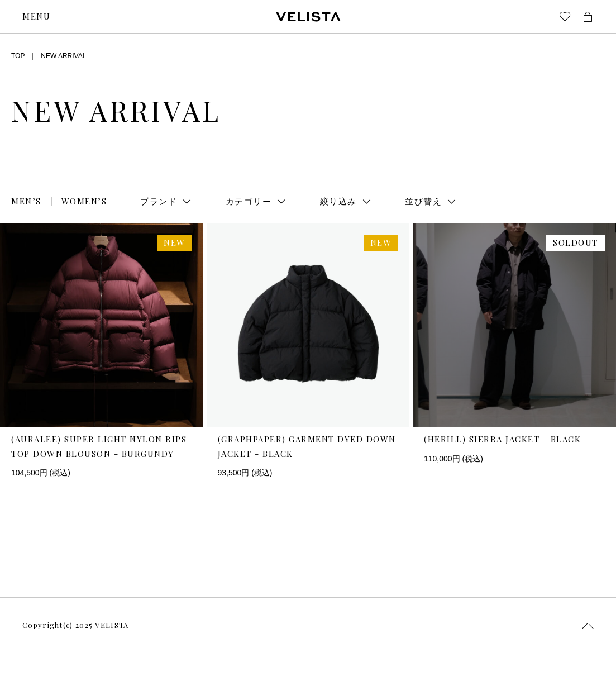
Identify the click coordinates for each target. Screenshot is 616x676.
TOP (18, 56)
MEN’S (26, 201)
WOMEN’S (84, 201)
